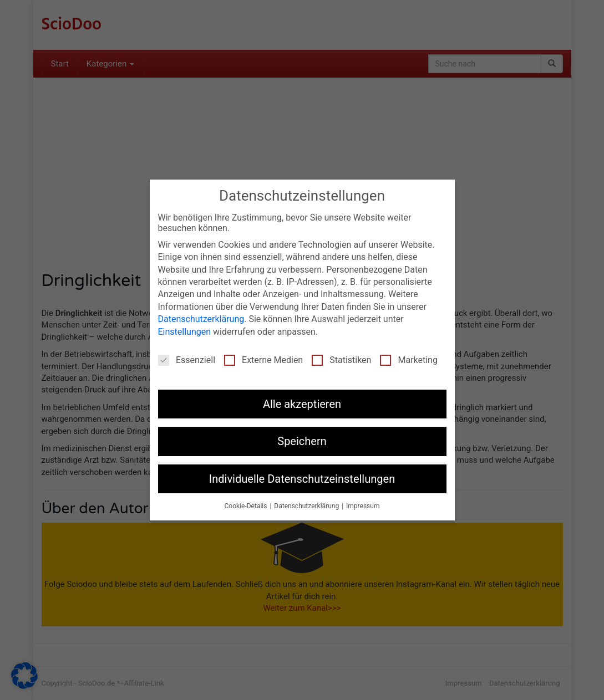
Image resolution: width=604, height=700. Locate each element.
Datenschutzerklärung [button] (307, 506)
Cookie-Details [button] (247, 506)
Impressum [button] (363, 506)
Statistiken (341, 360)
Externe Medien (263, 360)
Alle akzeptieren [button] (302, 404)
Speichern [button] (302, 441)
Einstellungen (185, 332)
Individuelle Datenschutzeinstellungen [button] (302, 479)
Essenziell (187, 360)
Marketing (408, 360)
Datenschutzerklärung (201, 319)
